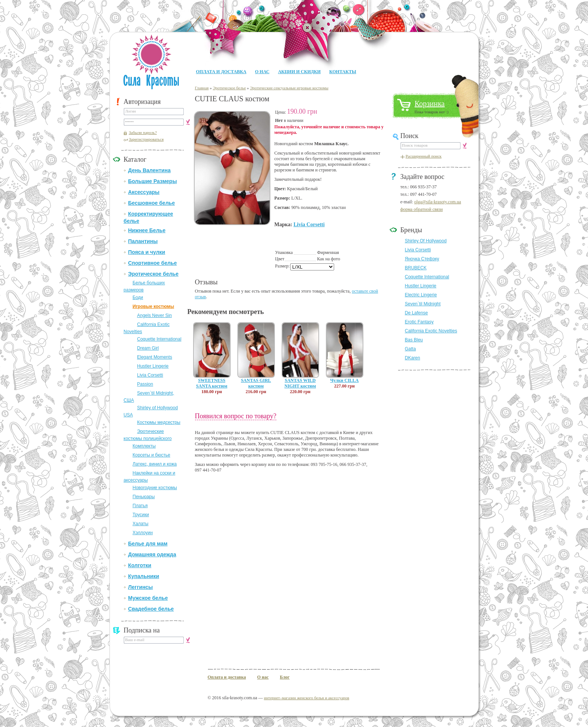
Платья (140, 506)
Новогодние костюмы (155, 488)
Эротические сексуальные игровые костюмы (289, 88)
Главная (202, 88)
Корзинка (430, 104)
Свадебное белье (151, 609)
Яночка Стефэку (422, 259)
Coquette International (159, 339)
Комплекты (144, 446)
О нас (262, 72)
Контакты (343, 72)
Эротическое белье (153, 274)
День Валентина (149, 170)
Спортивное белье (153, 263)
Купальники (144, 576)
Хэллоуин (143, 533)
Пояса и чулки (147, 252)
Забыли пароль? (143, 132)
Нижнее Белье (147, 230)
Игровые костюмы (154, 306)
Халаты (141, 524)
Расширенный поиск (424, 156)
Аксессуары (144, 192)
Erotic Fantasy (419, 322)
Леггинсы (141, 587)
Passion (145, 384)
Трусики (141, 515)
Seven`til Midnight (423, 304)
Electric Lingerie (421, 295)
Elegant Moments (155, 357)
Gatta (410, 349)
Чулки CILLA (344, 380)
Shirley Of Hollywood (426, 241)
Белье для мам (148, 544)
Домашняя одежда (152, 554)
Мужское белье (148, 598)
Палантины (143, 241)
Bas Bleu (414, 340)
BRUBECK (416, 268)
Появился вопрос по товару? (236, 416)
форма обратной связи (422, 209)
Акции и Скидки (299, 72)
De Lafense (416, 313)
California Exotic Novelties (431, 331)
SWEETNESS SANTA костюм (212, 383)
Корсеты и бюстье (151, 455)
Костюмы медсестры (159, 422)
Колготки (140, 565)
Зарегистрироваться (146, 139)
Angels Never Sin (155, 315)
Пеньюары (144, 497)
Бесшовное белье (152, 203)
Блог (285, 677)
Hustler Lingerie (153, 366)
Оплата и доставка (221, 72)
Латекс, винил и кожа (155, 464)
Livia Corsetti (150, 375)
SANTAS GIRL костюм (256, 383)
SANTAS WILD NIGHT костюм (300, 383)
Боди (138, 297)
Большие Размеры (153, 181)
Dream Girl (148, 348)
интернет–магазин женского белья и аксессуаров (307, 698)
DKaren (413, 358)
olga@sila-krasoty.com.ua (437, 202)
